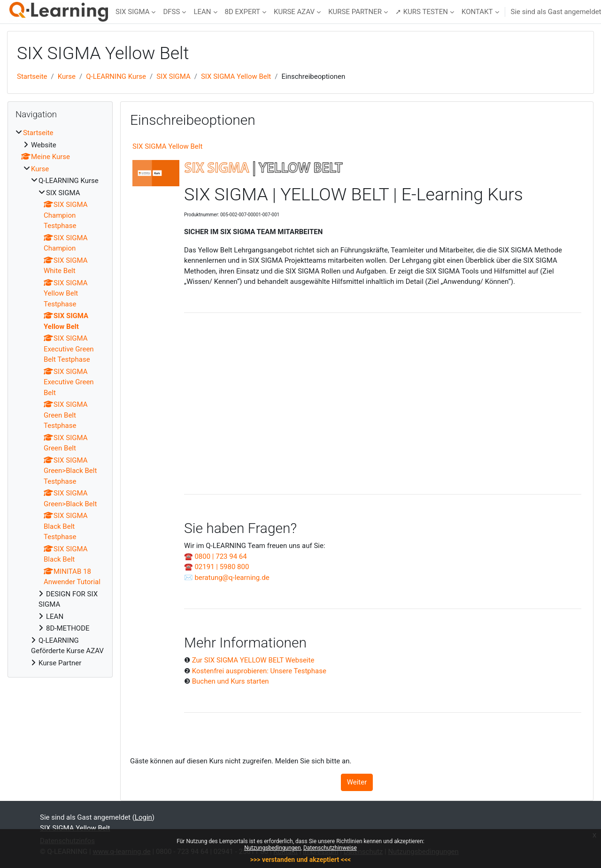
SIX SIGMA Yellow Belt (236, 76)
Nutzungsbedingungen (272, 848)
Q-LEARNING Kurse (116, 76)
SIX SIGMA (132, 12)
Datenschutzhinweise (330, 848)
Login (143, 817)
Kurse (67, 76)
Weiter (357, 782)
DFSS (171, 12)
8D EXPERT (243, 12)
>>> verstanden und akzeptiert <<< (300, 860)
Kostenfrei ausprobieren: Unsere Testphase (259, 671)
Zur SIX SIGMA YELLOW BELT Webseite (253, 660)
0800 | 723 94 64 (220, 556)
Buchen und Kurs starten (231, 681)
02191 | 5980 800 (222, 567)
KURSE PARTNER (355, 12)
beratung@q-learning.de (232, 578)
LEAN (202, 12)
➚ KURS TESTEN (422, 12)
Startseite (32, 76)
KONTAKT (477, 12)
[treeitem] (60, 398)
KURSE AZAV (294, 12)
